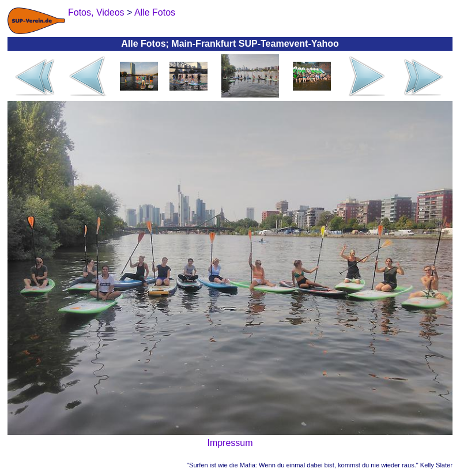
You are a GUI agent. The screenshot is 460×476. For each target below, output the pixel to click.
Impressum (230, 443)
